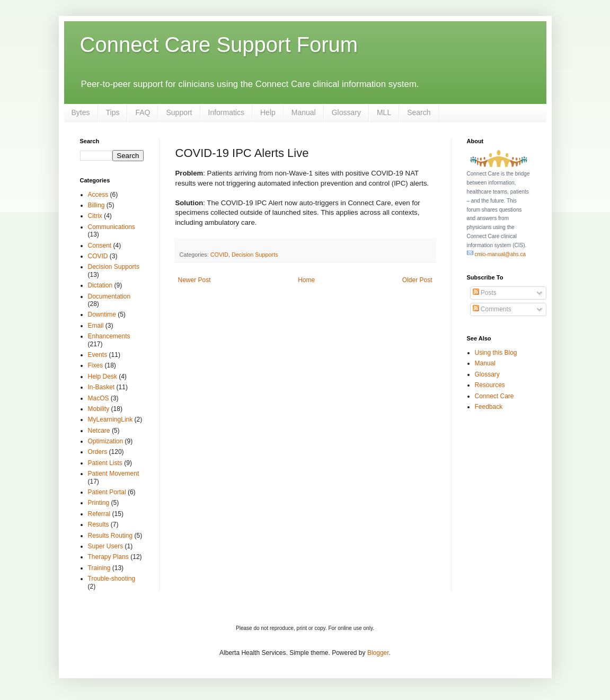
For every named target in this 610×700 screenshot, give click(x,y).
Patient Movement (114, 474)
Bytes (81, 112)
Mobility (99, 409)
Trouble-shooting (112, 579)
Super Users (106, 546)
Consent (100, 246)
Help (268, 112)
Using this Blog (496, 353)
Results (99, 524)
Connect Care (494, 396)
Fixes (96, 365)
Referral (99, 514)
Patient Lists (105, 463)
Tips (113, 112)
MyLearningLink (110, 419)
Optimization (106, 441)
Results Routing (110, 536)
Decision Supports (255, 255)
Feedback (489, 407)
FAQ (143, 112)
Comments (492, 309)
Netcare (99, 431)
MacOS (99, 398)
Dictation (100, 285)
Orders (98, 452)
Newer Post (195, 280)
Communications (112, 227)
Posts (485, 293)
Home (306, 280)
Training (99, 568)
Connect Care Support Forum (219, 45)
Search (419, 112)
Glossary (346, 112)
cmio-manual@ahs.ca (497, 254)
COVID (219, 255)
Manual (304, 112)
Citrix (95, 216)
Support (179, 112)
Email (96, 326)
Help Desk (103, 377)
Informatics (226, 112)
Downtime (102, 314)
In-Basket (101, 387)
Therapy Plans (108, 557)
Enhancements (109, 336)
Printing (99, 503)
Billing (96, 205)
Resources (490, 385)
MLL (384, 112)
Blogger (378, 653)
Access (98, 195)
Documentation (109, 296)
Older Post (417, 280)
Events (98, 355)
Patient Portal (107, 492)
